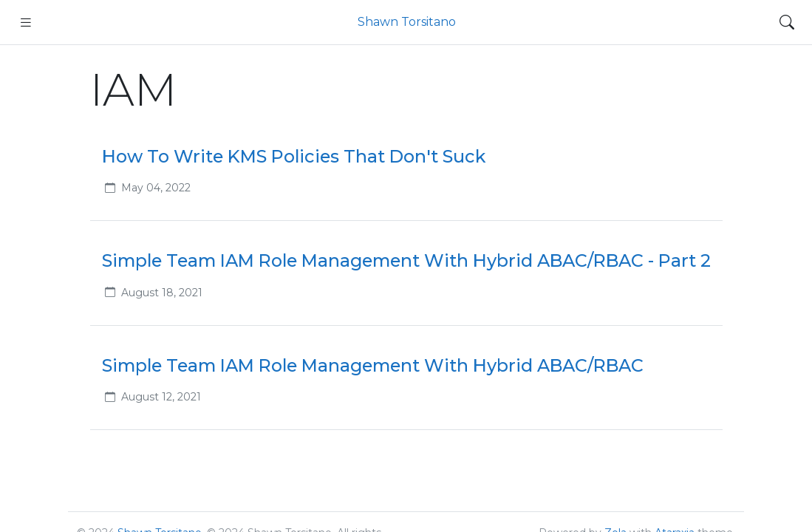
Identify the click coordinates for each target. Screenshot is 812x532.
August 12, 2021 (161, 397)
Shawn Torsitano (407, 22)
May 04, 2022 (156, 188)
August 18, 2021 (162, 293)
